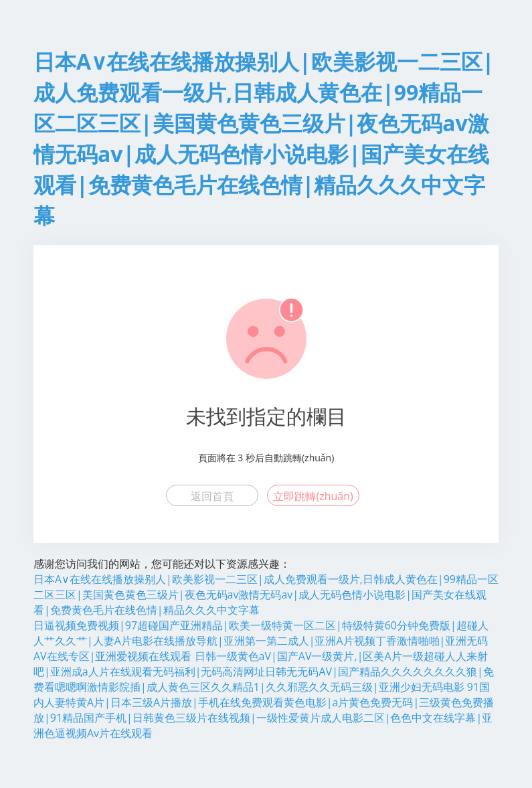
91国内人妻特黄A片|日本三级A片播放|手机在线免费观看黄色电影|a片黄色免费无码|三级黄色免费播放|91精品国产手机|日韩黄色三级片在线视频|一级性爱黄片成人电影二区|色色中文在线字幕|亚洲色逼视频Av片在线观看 (264, 710)
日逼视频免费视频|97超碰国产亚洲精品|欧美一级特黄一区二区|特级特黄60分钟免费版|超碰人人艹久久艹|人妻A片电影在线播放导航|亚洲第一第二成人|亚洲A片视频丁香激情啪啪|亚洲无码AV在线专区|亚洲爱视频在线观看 (261, 641)
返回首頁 (212, 496)
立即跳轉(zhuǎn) (313, 496)
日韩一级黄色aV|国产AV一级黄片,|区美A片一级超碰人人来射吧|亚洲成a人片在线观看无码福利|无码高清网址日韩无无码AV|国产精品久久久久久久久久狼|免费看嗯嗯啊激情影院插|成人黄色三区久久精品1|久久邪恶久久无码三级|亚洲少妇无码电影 (264, 672)
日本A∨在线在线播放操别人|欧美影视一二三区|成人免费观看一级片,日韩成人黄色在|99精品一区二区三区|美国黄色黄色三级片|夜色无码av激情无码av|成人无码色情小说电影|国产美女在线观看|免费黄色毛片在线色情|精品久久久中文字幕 (266, 595)
